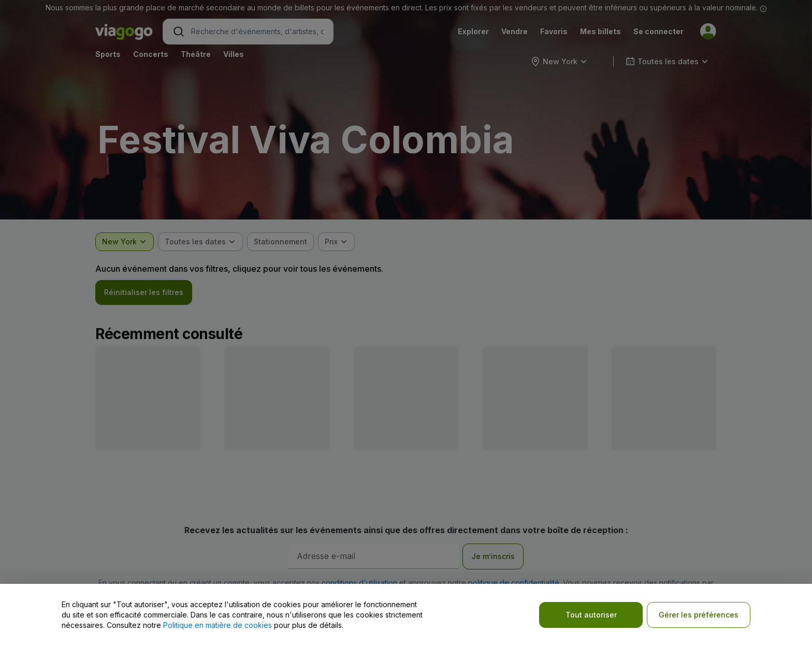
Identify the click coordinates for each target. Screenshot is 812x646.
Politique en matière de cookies (218, 625)
